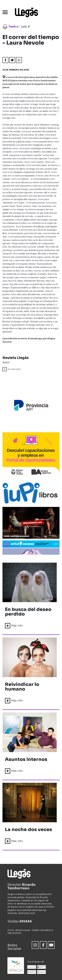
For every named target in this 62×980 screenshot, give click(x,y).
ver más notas (11, 369)
